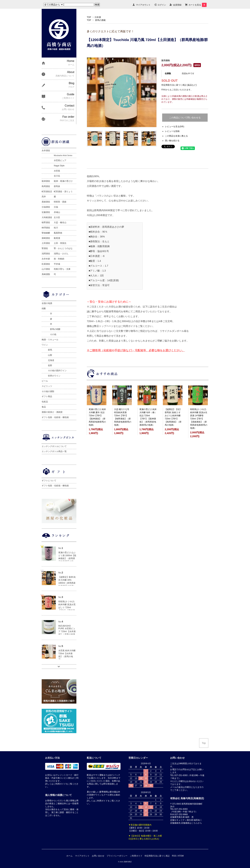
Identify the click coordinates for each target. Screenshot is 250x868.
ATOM (181, 856)
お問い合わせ (98, 856)
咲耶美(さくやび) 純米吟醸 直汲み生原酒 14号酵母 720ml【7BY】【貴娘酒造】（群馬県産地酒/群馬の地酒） (199, 419)
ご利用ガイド (136, 856)
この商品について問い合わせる (185, 118)
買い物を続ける (172, 141)
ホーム (69, 856)
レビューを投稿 (172, 131)
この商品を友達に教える (176, 136)
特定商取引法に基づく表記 (157, 856)
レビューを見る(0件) (175, 127)
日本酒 (98, 17)
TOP (89, 17)
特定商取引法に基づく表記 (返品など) (179, 85)
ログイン (162, 5)
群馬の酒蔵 (100, 20)
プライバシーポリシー (117, 856)
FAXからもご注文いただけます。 (177, 90)
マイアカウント (143, 5)
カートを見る (198, 5)
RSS (174, 856)
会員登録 (177, 5)
